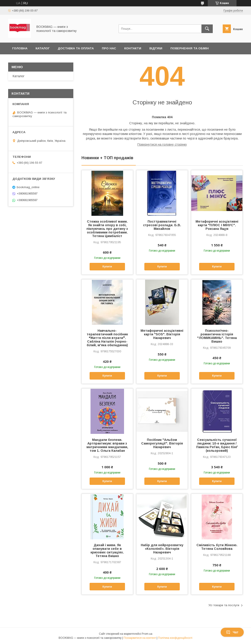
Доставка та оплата (76, 48)
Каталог (43, 48)
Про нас (109, 48)
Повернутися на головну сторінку (162, 144)
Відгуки (156, 48)
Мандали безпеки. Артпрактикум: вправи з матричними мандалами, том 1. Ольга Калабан (107, 445)
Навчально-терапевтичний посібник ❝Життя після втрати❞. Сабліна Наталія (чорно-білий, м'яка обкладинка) (107, 338)
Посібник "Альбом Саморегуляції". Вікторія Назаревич (162, 443)
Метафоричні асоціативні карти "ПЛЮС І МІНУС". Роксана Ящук (217, 225)
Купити (107, 267)
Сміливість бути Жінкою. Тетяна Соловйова (217, 547)
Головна (20, 48)
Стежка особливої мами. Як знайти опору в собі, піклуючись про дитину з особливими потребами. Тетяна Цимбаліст (107, 229)
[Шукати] (207, 29)
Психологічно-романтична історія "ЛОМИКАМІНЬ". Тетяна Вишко (217, 336)
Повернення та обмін (190, 48)
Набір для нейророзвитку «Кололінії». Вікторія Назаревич (162, 549)
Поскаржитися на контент (140, 638)
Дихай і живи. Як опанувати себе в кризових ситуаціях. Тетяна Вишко (107, 550)
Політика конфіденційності (175, 638)
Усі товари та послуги (224, 605)
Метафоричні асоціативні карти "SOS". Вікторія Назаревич (162, 334)
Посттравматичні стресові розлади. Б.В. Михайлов (162, 225)
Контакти (133, 48)
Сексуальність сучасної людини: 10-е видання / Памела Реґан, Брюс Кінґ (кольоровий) (217, 445)
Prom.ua (147, 634)
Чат (232, 632)
